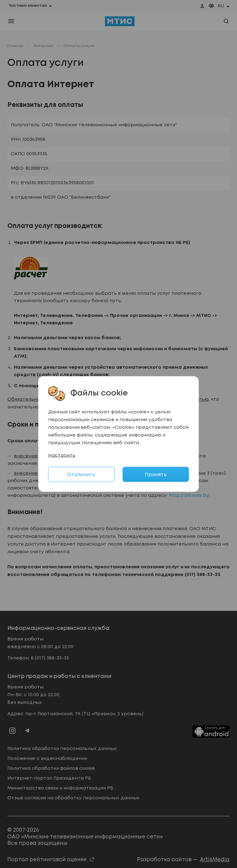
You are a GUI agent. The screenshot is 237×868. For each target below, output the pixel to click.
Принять (156, 475)
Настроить (62, 456)
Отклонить (81, 475)
